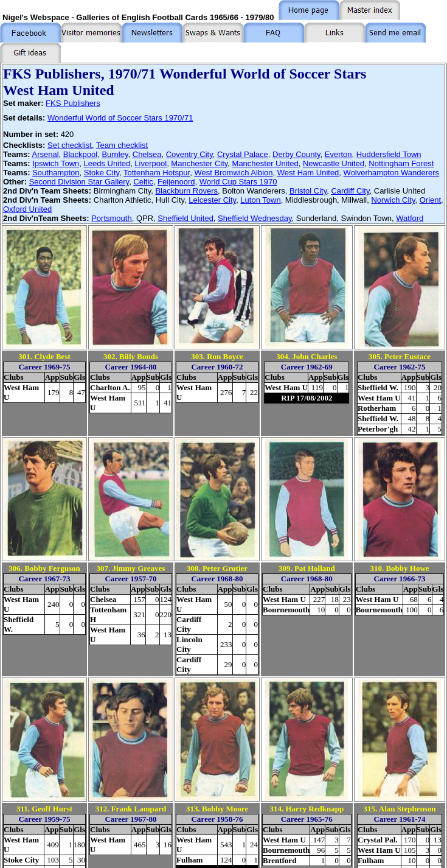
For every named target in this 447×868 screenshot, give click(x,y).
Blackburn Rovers (186, 191)
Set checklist (70, 145)
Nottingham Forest (401, 163)
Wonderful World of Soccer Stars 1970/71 (120, 118)
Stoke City (102, 173)
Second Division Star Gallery (79, 182)
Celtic (143, 182)
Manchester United (265, 163)
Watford (410, 218)
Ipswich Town (56, 163)
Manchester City (199, 163)
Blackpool (80, 154)
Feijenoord (176, 182)
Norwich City (393, 200)
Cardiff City (350, 191)
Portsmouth (111, 218)
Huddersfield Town (389, 154)
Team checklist (122, 145)
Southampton (56, 173)
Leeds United (107, 163)
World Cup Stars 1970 (238, 182)
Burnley (115, 154)
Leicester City (212, 200)
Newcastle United (334, 163)
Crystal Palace (243, 154)
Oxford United (27, 209)
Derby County (296, 154)
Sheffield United (185, 218)
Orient (430, 200)
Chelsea (147, 154)
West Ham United (308, 173)
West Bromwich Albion (233, 173)
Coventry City (189, 154)
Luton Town (260, 200)
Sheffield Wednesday (255, 218)
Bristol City (308, 191)
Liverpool (151, 163)
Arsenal (45, 154)
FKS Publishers (73, 103)
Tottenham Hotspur (157, 173)
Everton (338, 154)
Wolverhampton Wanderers (392, 173)
